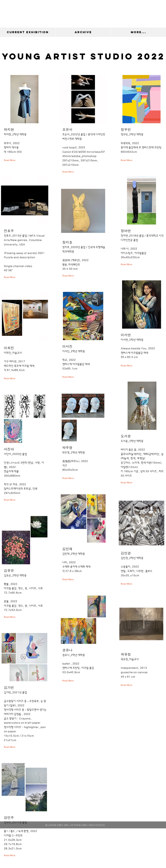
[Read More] (10, 160)
